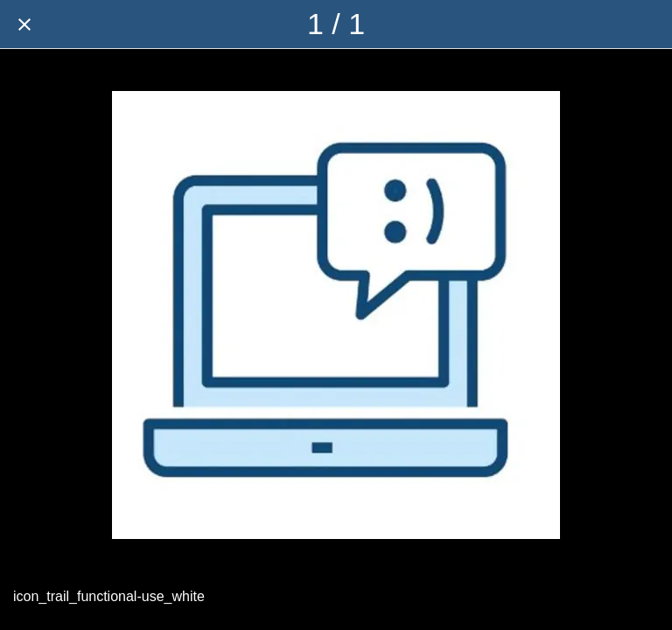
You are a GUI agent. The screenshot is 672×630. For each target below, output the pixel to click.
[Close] (24, 24)
